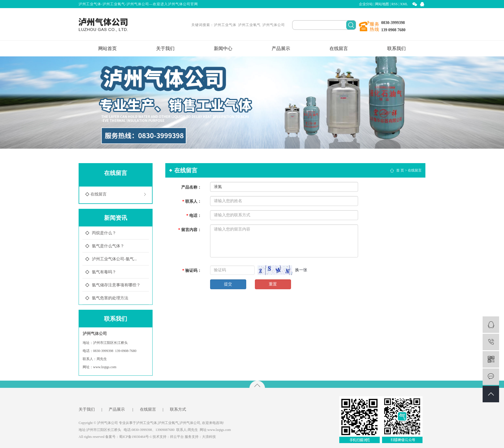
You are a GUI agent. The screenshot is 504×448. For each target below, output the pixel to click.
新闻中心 (223, 48)
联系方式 (178, 410)
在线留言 (339, 48)
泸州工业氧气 (249, 25)
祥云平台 (177, 437)
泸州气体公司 (274, 25)
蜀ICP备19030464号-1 (135, 437)
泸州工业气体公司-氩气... (114, 259)
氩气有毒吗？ (104, 272)
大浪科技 (209, 437)
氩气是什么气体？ (108, 246)
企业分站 (366, 4)
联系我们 (396, 48)
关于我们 (165, 48)
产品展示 (281, 48)
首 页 (400, 170)
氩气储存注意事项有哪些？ (116, 285)
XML (404, 4)
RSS (395, 4)
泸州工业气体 (225, 25)
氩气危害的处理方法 (110, 298)
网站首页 (108, 48)
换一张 (301, 270)
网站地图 (382, 4)
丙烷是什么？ (104, 233)
